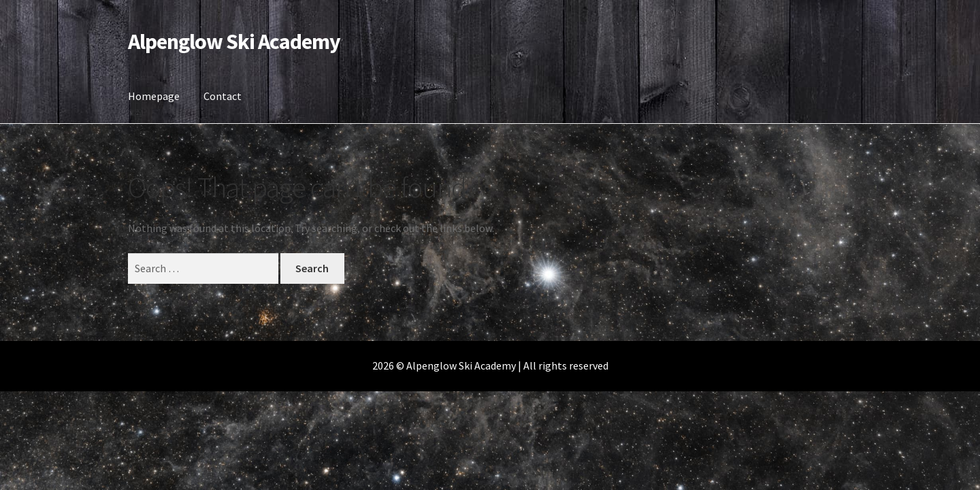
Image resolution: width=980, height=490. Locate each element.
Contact (223, 96)
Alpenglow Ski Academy (234, 42)
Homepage (154, 96)
